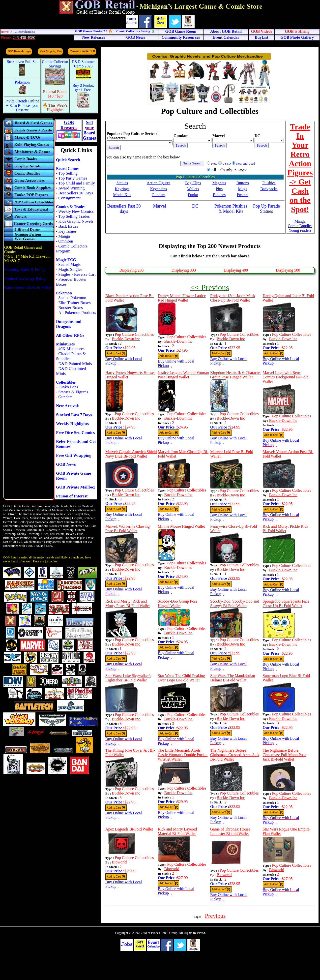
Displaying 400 (236, 270)
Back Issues (68, 226)
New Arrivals (68, 406)
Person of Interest (72, 496)
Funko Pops (68, 387)
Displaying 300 (184, 270)
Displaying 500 (288, 270)
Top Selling (68, 173)
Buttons (243, 183)
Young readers (300, 230)
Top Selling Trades (74, 216)
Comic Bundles (300, 226)
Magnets (219, 183)
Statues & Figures (73, 392)
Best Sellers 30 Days (75, 193)
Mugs (242, 189)
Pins (219, 189)
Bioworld (119, 862)
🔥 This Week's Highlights (55, 107)
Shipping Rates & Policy (25, 269)
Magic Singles (70, 269)
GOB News (66, 464)
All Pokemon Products (77, 313)
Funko (193, 195)
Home (5, 32)
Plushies (269, 183)
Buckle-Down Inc (126, 339)
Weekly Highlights (72, 424)
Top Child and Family (77, 183)
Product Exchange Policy (25, 278)
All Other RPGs (70, 335)
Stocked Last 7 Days (74, 415)
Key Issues (67, 231)
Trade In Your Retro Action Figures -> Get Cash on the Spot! (300, 168)
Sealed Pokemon (72, 298)
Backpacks (269, 189)
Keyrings (122, 189)
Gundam (65, 397)
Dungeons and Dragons (69, 324)
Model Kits (122, 195)
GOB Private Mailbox (76, 487)
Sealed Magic (70, 264)
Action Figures (159, 183)
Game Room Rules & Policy (28, 287)
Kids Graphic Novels (76, 221)
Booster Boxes (70, 308)
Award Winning (71, 188)
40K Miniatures (71, 349)
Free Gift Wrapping (74, 455)
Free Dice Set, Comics (75, 433)
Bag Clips (193, 183)
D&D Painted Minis (75, 364)
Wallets (193, 189)
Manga (64, 236)
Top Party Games (73, 178)
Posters (243, 195)
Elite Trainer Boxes (74, 303)
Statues (122, 183)
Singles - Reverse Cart (77, 274)
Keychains (159, 189)
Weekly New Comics (76, 211)
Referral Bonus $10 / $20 (55, 94)
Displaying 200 (131, 270)
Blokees (219, 195)
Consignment (69, 198)
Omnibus (66, 241)
